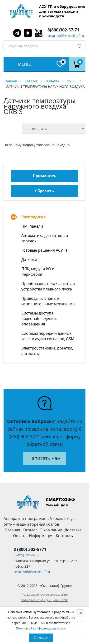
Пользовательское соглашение (44, 594)
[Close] (81, 613)
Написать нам (44, 458)
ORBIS (72, 81)
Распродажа (34, 217)
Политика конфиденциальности (44, 600)
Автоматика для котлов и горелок (45, 238)
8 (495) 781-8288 (26, 555)
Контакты (65, 536)
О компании (51, 530)
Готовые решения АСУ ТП (45, 250)
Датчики (29, 260)
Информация (41, 536)
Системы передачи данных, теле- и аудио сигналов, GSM (48, 336)
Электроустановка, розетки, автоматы (47, 351)
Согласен (41, 637)
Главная (10, 81)
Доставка (73, 530)
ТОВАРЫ (52, 81)
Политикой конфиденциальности (41, 628)
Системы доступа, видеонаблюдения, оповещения (39, 319)
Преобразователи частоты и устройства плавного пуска (48, 286)
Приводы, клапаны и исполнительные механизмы (48, 301)
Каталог (31, 81)
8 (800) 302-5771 (30, 549)
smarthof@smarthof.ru (66, 36)
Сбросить (44, 191)
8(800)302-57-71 (63, 30)
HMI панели (32, 226)
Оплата (20, 536)
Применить (44, 176)
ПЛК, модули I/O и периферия (38, 272)
